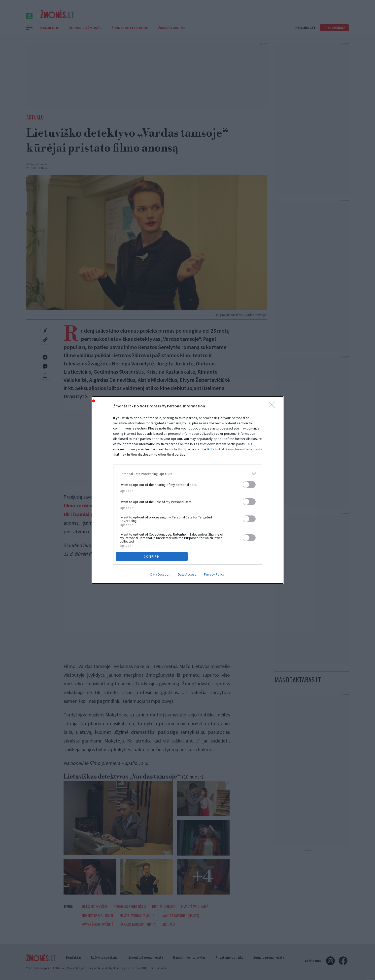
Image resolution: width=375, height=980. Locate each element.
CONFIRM (152, 556)
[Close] (273, 406)
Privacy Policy (214, 574)
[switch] (249, 485)
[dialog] (188, 490)
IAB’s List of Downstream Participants (235, 449)
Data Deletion (160, 574)
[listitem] (188, 474)
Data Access (187, 574)
